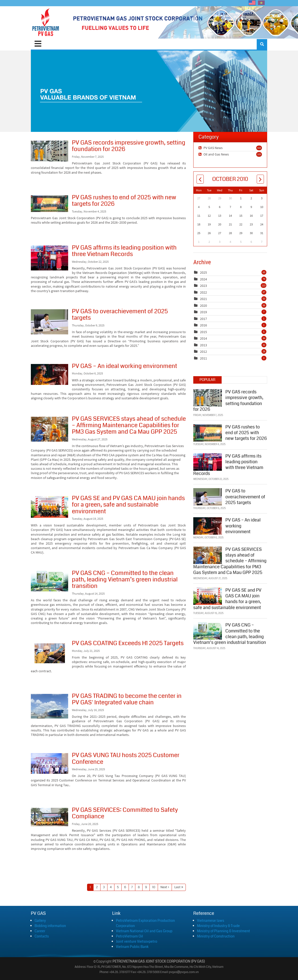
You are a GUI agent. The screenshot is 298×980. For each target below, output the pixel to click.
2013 (203, 345)
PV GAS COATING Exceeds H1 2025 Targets (50, 653)
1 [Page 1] (90, 887)
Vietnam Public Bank (132, 947)
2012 (203, 352)
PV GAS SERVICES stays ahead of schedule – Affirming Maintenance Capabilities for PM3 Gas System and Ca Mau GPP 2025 (50, 429)
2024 (203, 279)
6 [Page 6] (125, 887)
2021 (203, 299)
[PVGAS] (46, 22)
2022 (203, 292)
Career (40, 931)
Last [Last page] (177, 887)
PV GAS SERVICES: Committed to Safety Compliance (50, 817)
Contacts (42, 936)
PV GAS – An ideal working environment (50, 374)
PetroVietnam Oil (129, 936)
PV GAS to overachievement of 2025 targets (50, 322)
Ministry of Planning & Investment (223, 931)
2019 (203, 312)
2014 (203, 338)
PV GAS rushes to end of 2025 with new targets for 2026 (50, 204)
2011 (203, 358)
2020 (203, 306)
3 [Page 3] (104, 887)
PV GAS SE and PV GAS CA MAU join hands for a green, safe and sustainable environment (50, 507)
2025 (203, 272)
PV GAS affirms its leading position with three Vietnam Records (50, 258)
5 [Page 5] (118, 887)
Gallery (40, 921)
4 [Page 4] (111, 887)
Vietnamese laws (211, 921)
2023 (203, 286)
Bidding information (50, 926)
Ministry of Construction (216, 936)
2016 (203, 325)
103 (259, 154)
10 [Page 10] (154, 887)
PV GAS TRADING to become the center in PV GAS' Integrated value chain (50, 706)
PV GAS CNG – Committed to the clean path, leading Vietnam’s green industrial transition (50, 581)
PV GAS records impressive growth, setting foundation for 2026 (50, 151)
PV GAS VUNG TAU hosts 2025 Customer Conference (50, 763)
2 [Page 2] (97, 887)
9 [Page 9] (146, 887)
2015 (203, 332)
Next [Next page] (164, 887)
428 (259, 148)
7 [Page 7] (132, 887)
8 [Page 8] (139, 887)
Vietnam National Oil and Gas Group (144, 931)
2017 (203, 319)
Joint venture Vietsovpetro (137, 941)
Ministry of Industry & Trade (218, 926)
